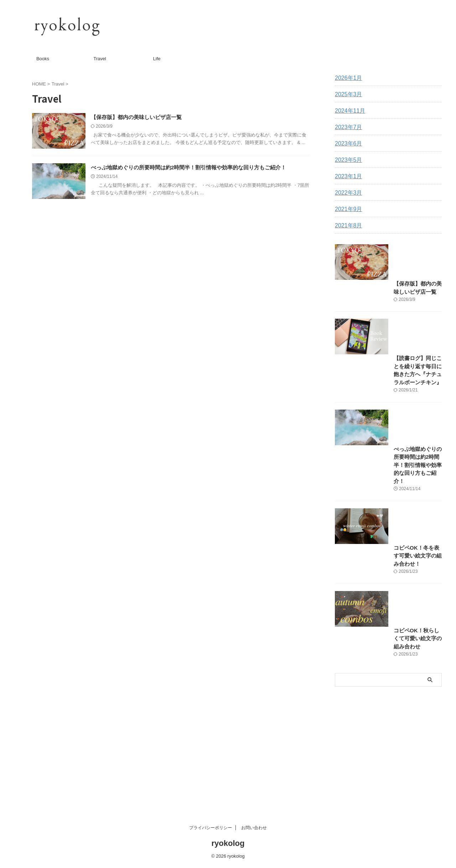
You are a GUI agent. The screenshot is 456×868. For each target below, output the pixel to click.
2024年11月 (348, 111)
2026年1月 (347, 78)
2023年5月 (347, 160)
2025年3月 (347, 94)
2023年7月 (347, 127)
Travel (100, 59)
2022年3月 (347, 193)
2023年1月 (347, 176)
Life (157, 59)
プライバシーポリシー (211, 829)
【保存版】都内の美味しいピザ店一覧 (157, 117)
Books (43, 59)
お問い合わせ (254, 829)
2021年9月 (347, 209)
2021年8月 (347, 226)
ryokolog (228, 845)
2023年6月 (347, 144)
